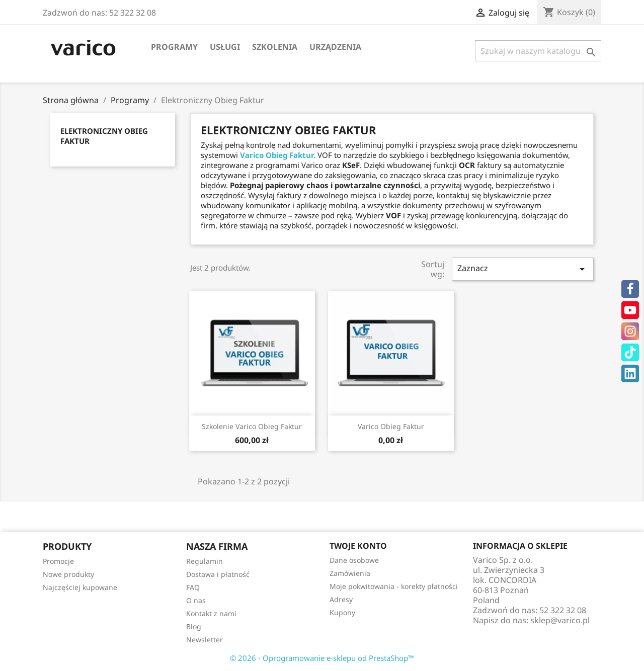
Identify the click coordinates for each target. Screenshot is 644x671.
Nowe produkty (68, 574)
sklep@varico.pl (560, 620)
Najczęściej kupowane (80, 587)
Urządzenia (335, 47)
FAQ (193, 587)
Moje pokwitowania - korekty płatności (394, 586)
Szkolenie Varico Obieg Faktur (252, 426)
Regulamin (205, 561)
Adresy (341, 599)
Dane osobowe (354, 560)
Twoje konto (358, 546)
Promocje (58, 561)
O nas (196, 600)
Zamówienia (350, 573)
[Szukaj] (538, 51)
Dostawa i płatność (218, 574)
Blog (194, 626)
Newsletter (205, 640)
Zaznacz (523, 269)
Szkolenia (275, 47)
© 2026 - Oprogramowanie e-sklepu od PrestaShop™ (322, 658)
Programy (174, 47)
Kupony (342, 612)
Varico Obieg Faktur (391, 426)
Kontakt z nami (211, 613)
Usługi (225, 47)
